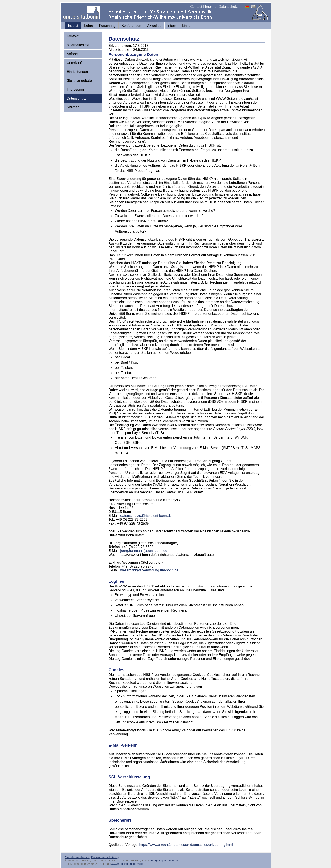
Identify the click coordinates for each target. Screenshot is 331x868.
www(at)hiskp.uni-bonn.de (127, 864)
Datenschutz (228, 7)
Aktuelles (154, 26)
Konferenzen (131, 26)
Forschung (107, 26)
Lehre (89, 26)
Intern (172, 26)
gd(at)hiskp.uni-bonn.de (164, 861)
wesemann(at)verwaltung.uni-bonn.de (149, 570)
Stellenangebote (79, 81)
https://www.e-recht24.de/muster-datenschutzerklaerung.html (186, 845)
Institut (73, 26)
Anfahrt (72, 54)
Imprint (210, 7)
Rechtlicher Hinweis (77, 857)
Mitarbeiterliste (78, 45)
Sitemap (73, 107)
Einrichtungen (77, 72)
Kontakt (72, 36)
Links (186, 26)
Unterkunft (75, 63)
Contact (196, 7)
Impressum (75, 89)
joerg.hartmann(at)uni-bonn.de (144, 551)
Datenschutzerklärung (105, 857)
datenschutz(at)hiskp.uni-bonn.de (146, 516)
